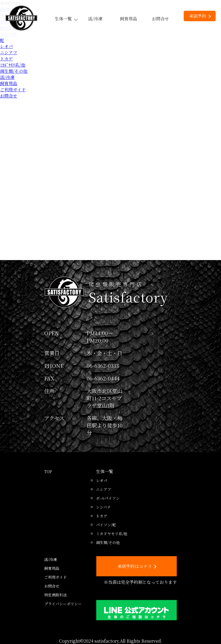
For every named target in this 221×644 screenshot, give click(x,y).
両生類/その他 (14, 71)
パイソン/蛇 (106, 525)
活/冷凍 (95, 19)
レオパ (6, 46)
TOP (48, 472)
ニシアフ (9, 53)
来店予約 (200, 16)
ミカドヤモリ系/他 (112, 534)
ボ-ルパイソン (108, 498)
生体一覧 (66, 19)
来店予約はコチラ (137, 566)
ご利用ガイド (13, 90)
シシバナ (103, 507)
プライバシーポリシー (63, 604)
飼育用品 (128, 19)
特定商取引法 (56, 595)
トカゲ (6, 59)
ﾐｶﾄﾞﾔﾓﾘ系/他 (13, 65)
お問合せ (160, 19)
